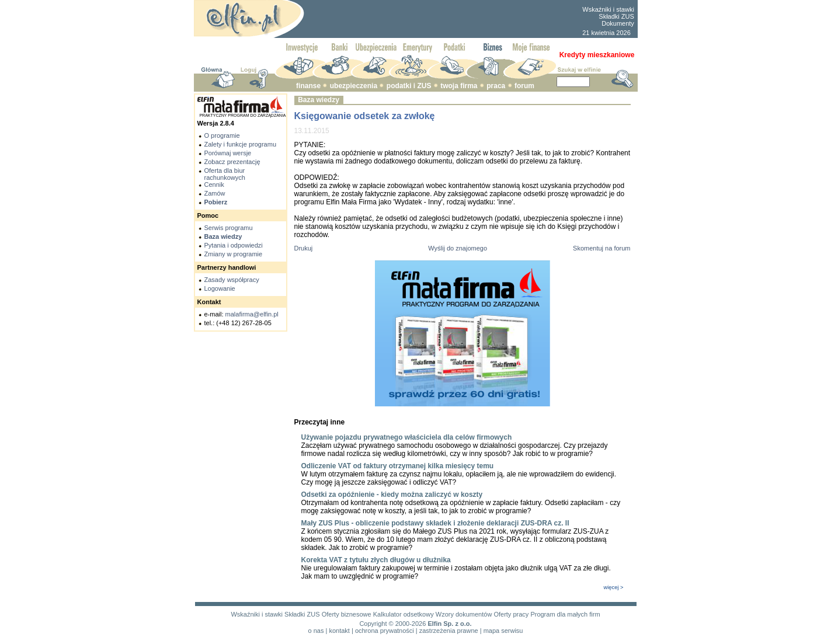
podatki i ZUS (409, 86)
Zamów (215, 193)
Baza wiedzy (223, 236)
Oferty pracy (511, 614)
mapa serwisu (503, 631)
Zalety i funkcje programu (241, 144)
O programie (222, 135)
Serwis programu (229, 228)
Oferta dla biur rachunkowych (225, 174)
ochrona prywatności (385, 631)
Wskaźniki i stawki (608, 9)
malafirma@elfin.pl (252, 314)
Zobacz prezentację (232, 162)
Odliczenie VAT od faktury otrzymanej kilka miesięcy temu (398, 466)
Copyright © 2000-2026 (392, 624)
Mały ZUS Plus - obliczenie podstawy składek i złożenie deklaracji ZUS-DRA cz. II (435, 523)
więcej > (614, 587)
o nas (316, 631)
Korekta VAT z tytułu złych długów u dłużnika (376, 560)
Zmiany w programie (234, 254)
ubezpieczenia (354, 86)
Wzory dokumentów (464, 614)
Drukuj (304, 248)
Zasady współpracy (232, 280)
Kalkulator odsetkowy (404, 614)
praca (496, 86)
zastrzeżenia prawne (449, 631)
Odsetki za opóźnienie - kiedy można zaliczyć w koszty (392, 495)
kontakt (339, 631)
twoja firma (459, 86)
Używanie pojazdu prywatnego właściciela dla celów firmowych (407, 437)
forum (524, 86)
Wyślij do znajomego (458, 248)
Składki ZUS (616, 16)
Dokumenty (618, 23)
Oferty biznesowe (347, 614)
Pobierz (216, 202)
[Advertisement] (443, 19)
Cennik (214, 185)
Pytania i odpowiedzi (234, 245)
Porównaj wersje (228, 153)
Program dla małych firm (565, 614)
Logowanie (220, 288)
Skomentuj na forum (601, 248)
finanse (308, 86)
